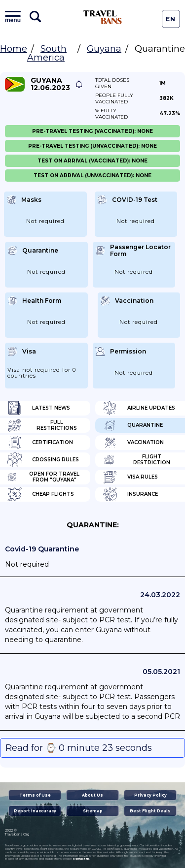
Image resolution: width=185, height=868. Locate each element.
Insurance (130, 494)
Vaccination (133, 443)
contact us (81, 859)
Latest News (39, 408)
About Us (92, 795)
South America (47, 53)
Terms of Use (35, 795)
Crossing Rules (43, 460)
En (171, 19)
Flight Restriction (136, 460)
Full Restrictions (42, 425)
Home (14, 49)
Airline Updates (139, 408)
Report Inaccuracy (35, 811)
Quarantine (133, 425)
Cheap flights (41, 494)
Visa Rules (130, 477)
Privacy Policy (150, 795)
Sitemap (93, 811)
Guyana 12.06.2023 (50, 84)
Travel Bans (103, 17)
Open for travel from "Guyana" (43, 477)
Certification (40, 443)
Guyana (104, 49)
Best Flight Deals (150, 811)
